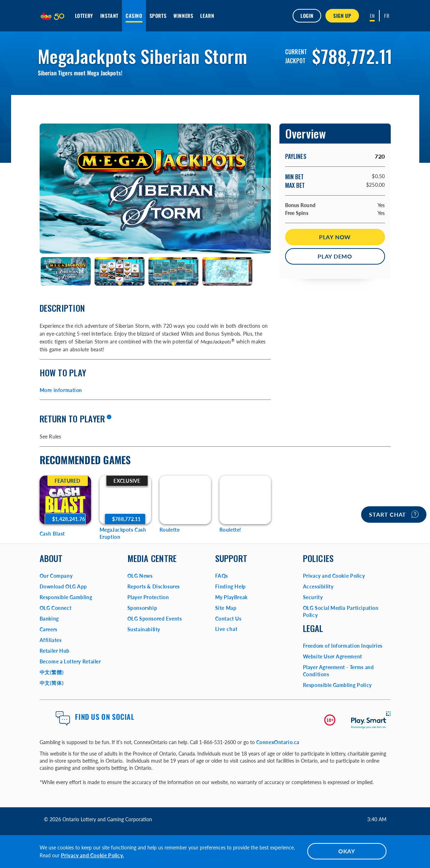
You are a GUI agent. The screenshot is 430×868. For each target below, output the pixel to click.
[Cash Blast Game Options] (65, 500)
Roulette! (230, 530)
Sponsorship (142, 608)
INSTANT (109, 16)
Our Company (56, 576)
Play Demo (335, 256)
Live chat (226, 629)
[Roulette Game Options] (185, 500)
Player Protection (148, 597)
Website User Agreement (333, 656)
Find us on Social (105, 717)
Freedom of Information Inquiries (343, 646)
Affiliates (51, 640)
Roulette (170, 530)
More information (61, 390)
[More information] (109, 417)
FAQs (222, 576)
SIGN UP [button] (342, 16)
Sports (158, 16)
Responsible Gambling (66, 597)
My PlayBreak (231, 597)
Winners (183, 16)
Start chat (394, 514)
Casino (134, 16)
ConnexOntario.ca (278, 742)
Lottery (84, 16)
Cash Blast (52, 534)
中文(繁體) (52, 672)
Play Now (335, 237)
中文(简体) (52, 683)
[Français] (387, 16)
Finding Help (231, 586)
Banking (49, 619)
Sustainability (144, 629)
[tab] (66, 272)
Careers (49, 629)
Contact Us (228, 619)
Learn (207, 16)
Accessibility (318, 586)
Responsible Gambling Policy (337, 685)
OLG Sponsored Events (155, 619)
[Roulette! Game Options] (245, 500)
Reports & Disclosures (154, 586)
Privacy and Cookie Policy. (93, 855)
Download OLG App (64, 586)
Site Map (226, 608)
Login (307, 16)
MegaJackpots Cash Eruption (123, 533)
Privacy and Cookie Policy (334, 576)
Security (313, 597)
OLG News (140, 576)
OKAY (347, 851)
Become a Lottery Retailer (70, 661)
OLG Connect (56, 608)
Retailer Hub (55, 651)
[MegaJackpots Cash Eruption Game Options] (125, 500)
